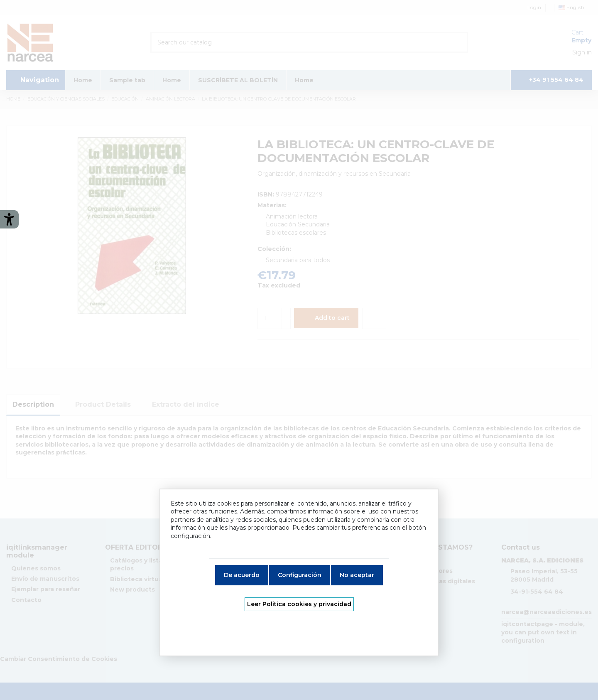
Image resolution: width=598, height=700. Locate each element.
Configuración (300, 575)
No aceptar (357, 575)
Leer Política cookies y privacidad (299, 604)
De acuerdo (242, 575)
